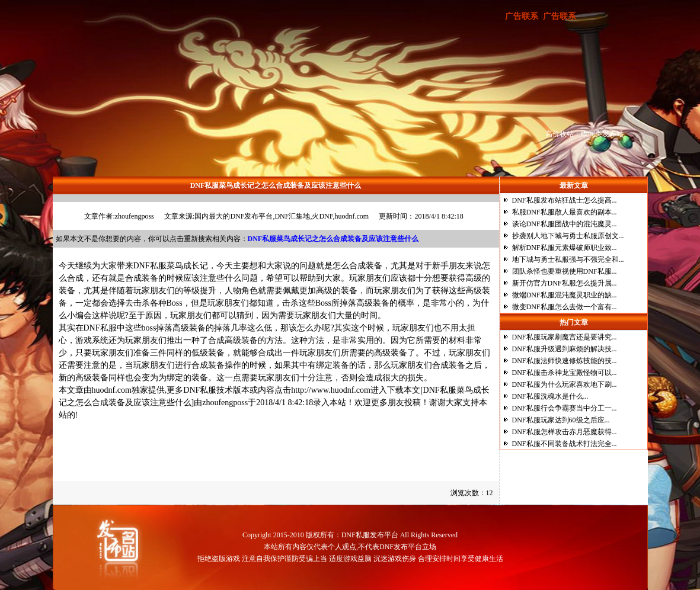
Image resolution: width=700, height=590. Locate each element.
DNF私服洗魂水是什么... (550, 396)
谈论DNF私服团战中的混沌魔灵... (565, 224)
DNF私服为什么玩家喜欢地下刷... (565, 384)
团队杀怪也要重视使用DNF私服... (565, 271)
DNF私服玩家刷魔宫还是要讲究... (565, 337)
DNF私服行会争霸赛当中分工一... (565, 408)
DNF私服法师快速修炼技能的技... (565, 361)
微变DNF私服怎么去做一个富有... (565, 307)
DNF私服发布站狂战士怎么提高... (565, 200)
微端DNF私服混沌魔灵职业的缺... (565, 295)
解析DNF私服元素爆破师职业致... (565, 248)
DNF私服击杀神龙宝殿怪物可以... (565, 373)
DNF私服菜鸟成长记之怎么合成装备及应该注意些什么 (101, 449)
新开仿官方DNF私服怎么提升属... (565, 283)
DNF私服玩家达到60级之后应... (561, 420)
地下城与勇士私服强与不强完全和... (568, 259)
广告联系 (522, 16)
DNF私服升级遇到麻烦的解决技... (565, 349)
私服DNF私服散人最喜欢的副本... (565, 212)
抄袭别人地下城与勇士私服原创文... (568, 236)
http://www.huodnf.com (331, 390)
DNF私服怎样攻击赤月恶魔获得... (565, 432)
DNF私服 (150, 266)
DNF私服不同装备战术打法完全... (565, 444)
